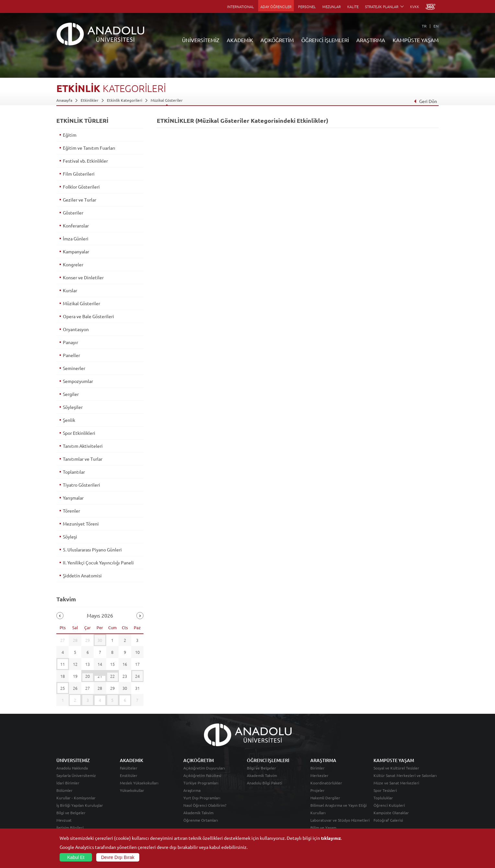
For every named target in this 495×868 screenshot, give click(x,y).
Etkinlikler (90, 100)
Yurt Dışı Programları (202, 798)
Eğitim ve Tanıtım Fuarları (89, 148)
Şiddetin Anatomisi (82, 575)
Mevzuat (64, 820)
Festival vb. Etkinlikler (85, 161)
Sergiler (71, 394)
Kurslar (70, 290)
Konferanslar (76, 226)
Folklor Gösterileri (81, 187)
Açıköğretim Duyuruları (204, 768)
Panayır (70, 342)
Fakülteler (129, 768)
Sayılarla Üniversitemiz (76, 775)
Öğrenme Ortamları (201, 820)
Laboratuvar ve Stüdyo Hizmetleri (340, 820)
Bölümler (64, 790)
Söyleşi (70, 537)
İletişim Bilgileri (70, 827)
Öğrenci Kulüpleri (389, 805)
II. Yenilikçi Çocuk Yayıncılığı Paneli (98, 562)
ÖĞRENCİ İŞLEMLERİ (325, 40)
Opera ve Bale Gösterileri (88, 316)
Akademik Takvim (198, 813)
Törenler (71, 511)
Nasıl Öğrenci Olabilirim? (205, 805)
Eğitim (70, 135)
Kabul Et (76, 857)
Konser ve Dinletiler (83, 277)
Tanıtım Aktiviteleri (83, 446)
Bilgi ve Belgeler (71, 813)
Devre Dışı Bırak (118, 857)
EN (436, 26)
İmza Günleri (76, 238)
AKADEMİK (240, 40)
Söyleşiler (73, 407)
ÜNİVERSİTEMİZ (201, 40)
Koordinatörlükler (326, 783)
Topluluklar (383, 798)
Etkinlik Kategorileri (125, 100)
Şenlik (69, 420)
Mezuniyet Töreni (81, 524)
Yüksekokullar (132, 790)
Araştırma (192, 790)
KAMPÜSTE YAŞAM (416, 40)
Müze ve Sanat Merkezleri (396, 783)
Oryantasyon (76, 329)
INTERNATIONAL (241, 6)
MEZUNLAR (332, 6)
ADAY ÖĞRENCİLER (276, 6)
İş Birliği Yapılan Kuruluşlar (80, 805)
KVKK (415, 6)
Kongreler (73, 264)
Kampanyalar (76, 251)
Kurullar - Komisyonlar (76, 798)
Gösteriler (73, 213)
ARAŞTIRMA (371, 40)
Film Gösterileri (79, 174)
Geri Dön (425, 101)
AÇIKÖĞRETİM (277, 40)
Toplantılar (74, 472)
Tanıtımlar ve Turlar (83, 459)
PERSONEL (307, 6)
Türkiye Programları (201, 783)
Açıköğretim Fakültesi (202, 775)
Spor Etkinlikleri (79, 433)
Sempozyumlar (78, 381)
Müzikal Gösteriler (167, 100)
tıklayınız (331, 838)
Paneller (71, 355)
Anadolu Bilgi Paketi (265, 783)
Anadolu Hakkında (72, 768)
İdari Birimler (68, 783)
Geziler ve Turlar (80, 200)
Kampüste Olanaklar (391, 813)
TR (424, 26)
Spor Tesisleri (385, 790)
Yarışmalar (73, 498)
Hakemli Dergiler (325, 798)
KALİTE (353, 6)
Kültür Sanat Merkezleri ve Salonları (405, 775)
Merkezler (319, 775)
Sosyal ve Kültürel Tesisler (396, 768)
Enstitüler (129, 775)
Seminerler (74, 368)
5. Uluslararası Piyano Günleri (92, 550)
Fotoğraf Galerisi (388, 820)
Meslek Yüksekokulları (139, 783)
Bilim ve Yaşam (323, 827)
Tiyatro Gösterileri (81, 485)
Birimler (317, 768)
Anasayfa (64, 100)
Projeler (317, 790)
